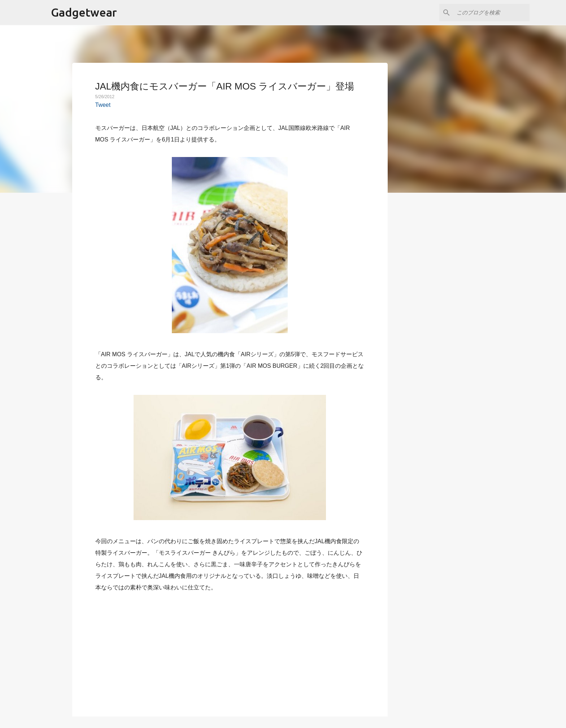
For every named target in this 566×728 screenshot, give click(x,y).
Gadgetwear (84, 12)
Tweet (103, 105)
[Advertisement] (230, 650)
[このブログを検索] (492, 13)
